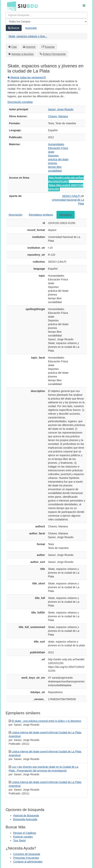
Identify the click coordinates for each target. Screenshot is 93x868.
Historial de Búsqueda (26, 816)
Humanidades (56, 144)
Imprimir (31, 47)
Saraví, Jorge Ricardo (61, 109)
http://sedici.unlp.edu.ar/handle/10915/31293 (66, 180)
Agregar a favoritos (23, 54)
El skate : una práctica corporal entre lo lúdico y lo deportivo (46, 721)
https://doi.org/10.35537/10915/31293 (66, 187)
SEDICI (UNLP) (71, 196)
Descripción (15, 215)
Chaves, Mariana (58, 116)
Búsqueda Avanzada (25, 819)
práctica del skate (58, 159)
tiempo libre (55, 167)
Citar (14, 47)
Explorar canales (23, 837)
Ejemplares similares (41, 215)
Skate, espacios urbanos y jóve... (28, 36)
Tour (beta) (20, 840)
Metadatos (65, 215)
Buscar (14, 28)
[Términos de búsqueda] (46, 15)
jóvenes (53, 163)
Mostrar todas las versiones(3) (27, 77)
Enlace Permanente (54, 54)
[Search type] (46, 22)
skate (51, 152)
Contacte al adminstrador (28, 862)
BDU (11, 6)
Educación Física (58, 148)
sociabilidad (55, 171)
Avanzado (31, 28)
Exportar (50, 47)
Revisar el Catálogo (25, 833)
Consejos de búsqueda (27, 854)
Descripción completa (20, 102)
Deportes (53, 156)
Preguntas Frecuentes (26, 858)
